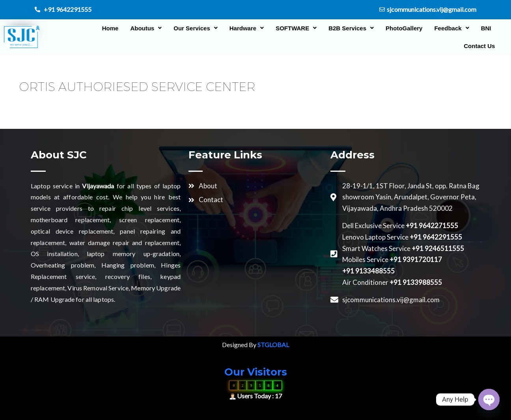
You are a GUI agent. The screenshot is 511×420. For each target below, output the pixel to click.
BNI (481, 28)
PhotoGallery (398, 28)
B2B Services (346, 28)
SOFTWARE (291, 28)
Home (105, 28)
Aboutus (141, 28)
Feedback (446, 28)
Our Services (190, 28)
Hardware (241, 28)
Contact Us (474, 46)
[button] (141, 28)
